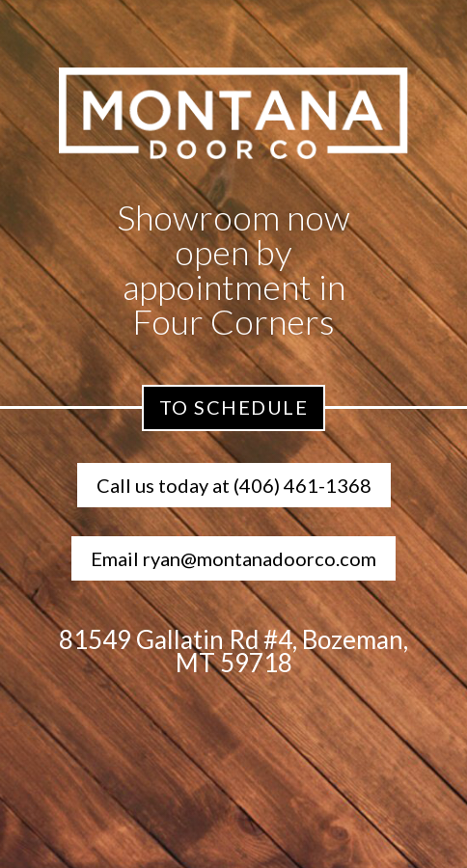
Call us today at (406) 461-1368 (234, 485)
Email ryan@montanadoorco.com (233, 558)
